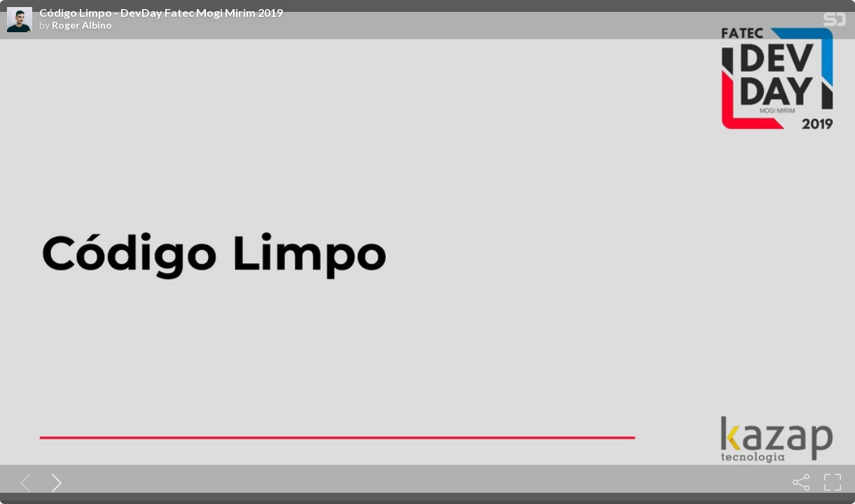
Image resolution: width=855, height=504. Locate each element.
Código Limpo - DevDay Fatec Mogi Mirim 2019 (161, 13)
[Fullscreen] (833, 482)
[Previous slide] (22, 482)
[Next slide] (54, 482)
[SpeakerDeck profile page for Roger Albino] (20, 20)
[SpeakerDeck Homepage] (835, 22)
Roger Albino (82, 25)
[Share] (801, 482)
